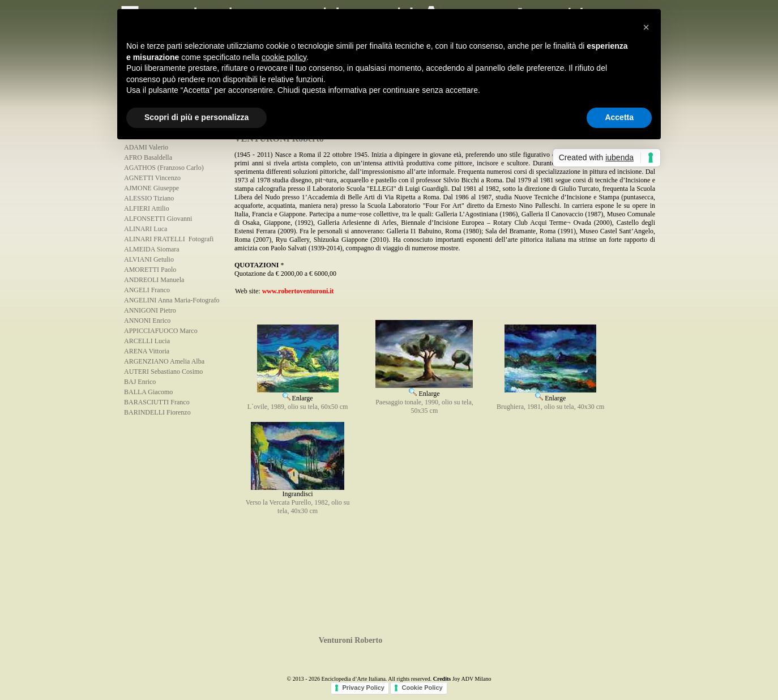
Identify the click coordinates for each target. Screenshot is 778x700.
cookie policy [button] (284, 57)
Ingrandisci (298, 491)
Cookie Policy (422, 688)
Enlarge (298, 394)
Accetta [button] (619, 117)
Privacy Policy (363, 688)
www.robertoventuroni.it (298, 291)
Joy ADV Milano (472, 679)
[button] (646, 27)
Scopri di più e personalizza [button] (196, 117)
